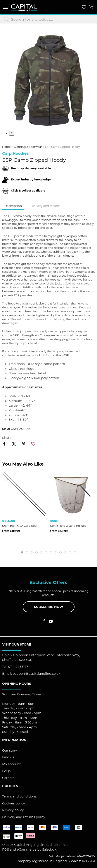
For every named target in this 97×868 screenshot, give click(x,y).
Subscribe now (49, 607)
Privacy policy (13, 810)
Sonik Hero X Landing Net (68, 526)
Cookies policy (14, 803)
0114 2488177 (18, 667)
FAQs (6, 771)
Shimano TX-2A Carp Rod (19, 526)
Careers (8, 778)
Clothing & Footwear (28, 147)
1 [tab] (12, 133)
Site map (61, 845)
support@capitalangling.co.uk (37, 674)
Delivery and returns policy (24, 817)
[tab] (22, 552)
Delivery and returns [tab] (46, 206)
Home (6, 147)
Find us (8, 757)
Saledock (49, 849)
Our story (10, 750)
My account (11, 764)
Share (7, 438)
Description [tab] (13, 206)
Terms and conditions (19, 796)
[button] (5, 7)
